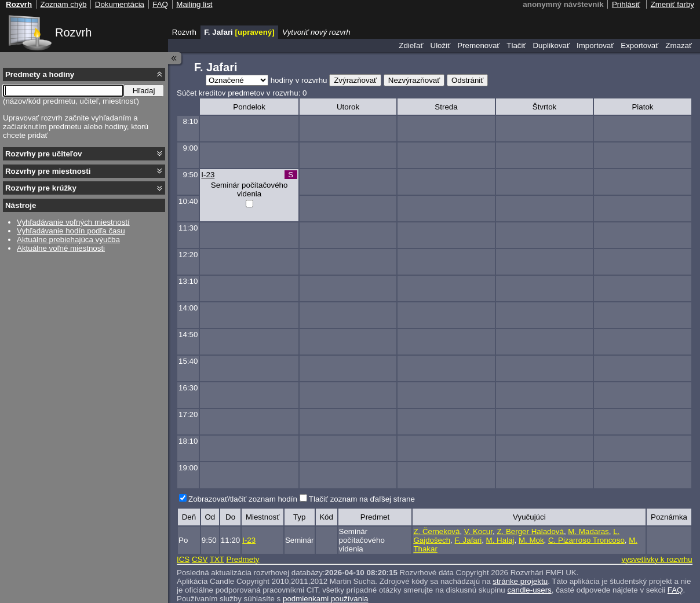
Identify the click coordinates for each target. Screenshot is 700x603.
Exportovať (639, 45)
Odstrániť (467, 80)
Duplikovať (551, 45)
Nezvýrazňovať (414, 80)
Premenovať (478, 45)
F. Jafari (469, 540)
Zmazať (679, 45)
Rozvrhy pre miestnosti (48, 171)
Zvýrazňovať (355, 80)
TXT (217, 559)
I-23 (208, 175)
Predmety (243, 559)
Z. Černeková (436, 531)
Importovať (595, 45)
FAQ (675, 590)
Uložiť (441, 45)
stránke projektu (520, 581)
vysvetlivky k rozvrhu (657, 559)
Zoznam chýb (63, 4)
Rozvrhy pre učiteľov (44, 154)
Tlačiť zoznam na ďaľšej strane (362, 499)
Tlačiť (516, 45)
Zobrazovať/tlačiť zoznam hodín (243, 499)
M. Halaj (500, 540)
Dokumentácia (120, 4)
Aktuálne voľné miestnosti (61, 248)
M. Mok (531, 540)
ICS (183, 559)
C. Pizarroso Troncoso (586, 540)
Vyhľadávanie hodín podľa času (71, 231)
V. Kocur (478, 531)
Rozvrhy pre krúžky (41, 188)
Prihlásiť (626, 4)
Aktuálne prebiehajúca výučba (68, 240)
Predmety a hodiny (40, 74)
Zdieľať (411, 45)
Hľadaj (144, 91)
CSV (200, 559)
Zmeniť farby (672, 4)
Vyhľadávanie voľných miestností (73, 222)
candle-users (529, 590)
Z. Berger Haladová (530, 531)
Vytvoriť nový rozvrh (316, 32)
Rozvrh (73, 32)
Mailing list (194, 4)
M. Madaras (588, 531)
